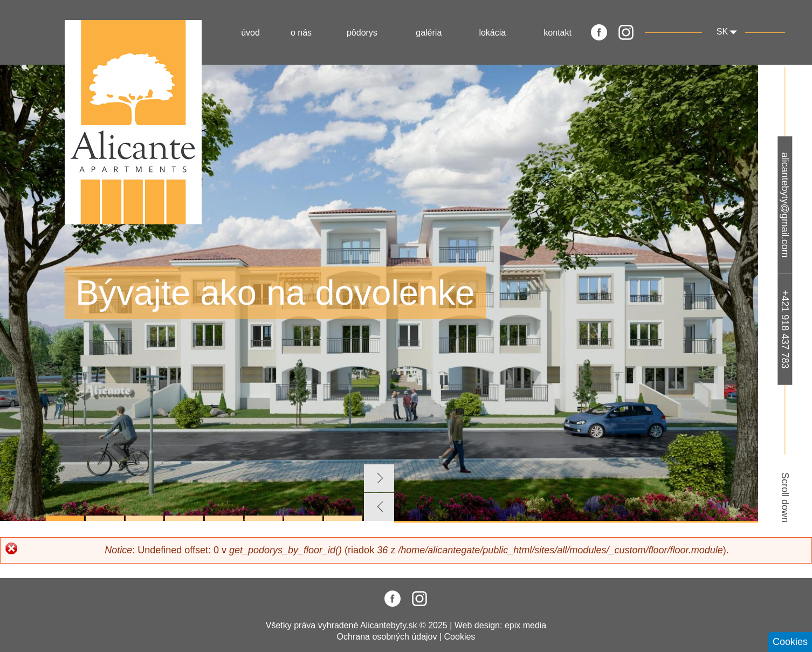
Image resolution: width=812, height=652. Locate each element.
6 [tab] (264, 518)
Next (379, 478)
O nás (301, 33)
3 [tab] (145, 518)
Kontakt (558, 33)
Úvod (250, 33)
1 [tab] (65, 518)
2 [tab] (105, 518)
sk (722, 32)
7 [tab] (303, 518)
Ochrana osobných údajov (387, 637)
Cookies (460, 637)
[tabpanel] (379, 293)
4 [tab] (184, 518)
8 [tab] (343, 518)
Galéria (429, 33)
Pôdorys (362, 33)
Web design (477, 625)
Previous (379, 507)
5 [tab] (224, 518)
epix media (525, 625)
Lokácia (492, 33)
